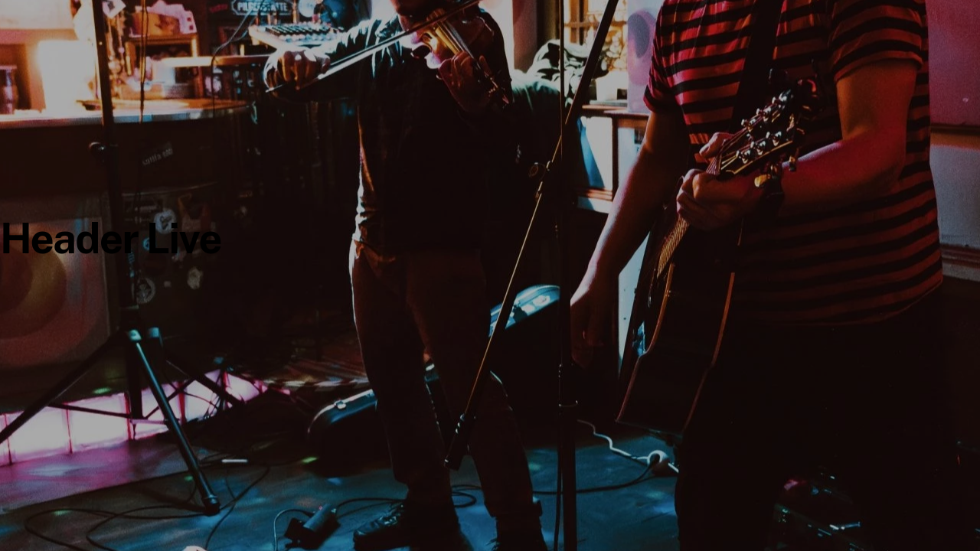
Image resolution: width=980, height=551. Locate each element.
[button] (34, 517)
